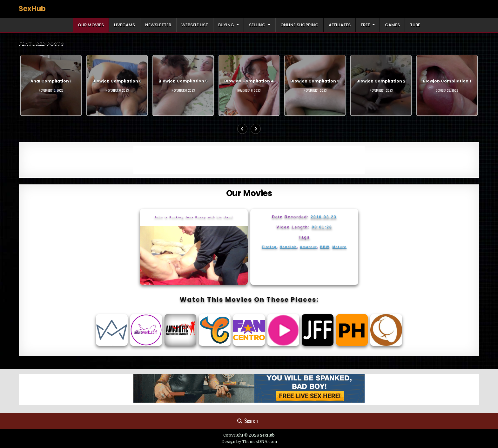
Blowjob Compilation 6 (117, 81)
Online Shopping (299, 25)
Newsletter (158, 25)
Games (392, 25)
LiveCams (124, 25)
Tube (415, 25)
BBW (325, 247)
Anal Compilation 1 (51, 81)
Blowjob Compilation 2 (381, 81)
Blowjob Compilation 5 (183, 81)
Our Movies (91, 25)
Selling (257, 25)
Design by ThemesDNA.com (249, 442)
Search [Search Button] (248, 421)
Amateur (308, 247)
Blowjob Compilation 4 (249, 81)
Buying (226, 25)
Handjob (288, 247)
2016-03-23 (323, 217)
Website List (195, 25)
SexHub (32, 9)
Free (365, 25)
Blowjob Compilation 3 (315, 81)
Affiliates (340, 25)
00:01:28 (322, 227)
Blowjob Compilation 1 (447, 81)
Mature (340, 247)
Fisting (269, 247)
